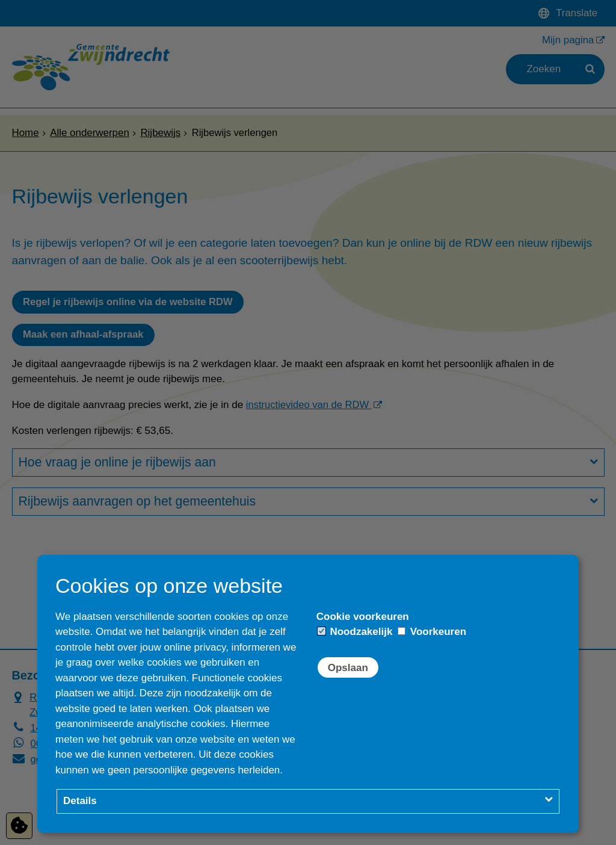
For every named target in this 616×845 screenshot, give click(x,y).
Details (80, 801)
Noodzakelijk (355, 632)
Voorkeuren (432, 632)
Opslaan (348, 668)
